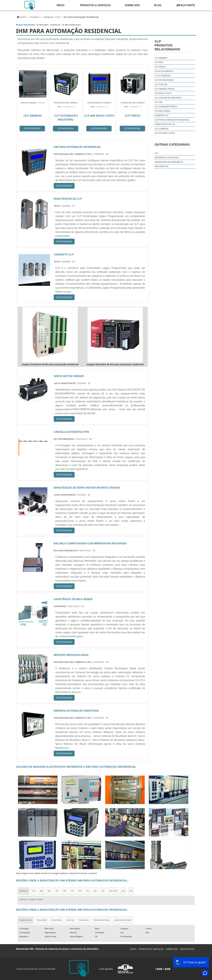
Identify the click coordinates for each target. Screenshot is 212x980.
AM (123, 891)
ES (49, 891)
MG (41, 891)
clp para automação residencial (172, 120)
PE (88, 891)
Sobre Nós (132, 5)
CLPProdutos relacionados (167, 45)
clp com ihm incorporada (168, 98)
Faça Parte (186, 5)
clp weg (159, 62)
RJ (34, 891)
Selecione (23, 891)
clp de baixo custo (165, 133)
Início (61, 5)
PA (131, 891)
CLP (156, 153)
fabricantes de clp (165, 124)
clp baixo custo (163, 93)
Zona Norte (42, 920)
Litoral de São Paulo (123, 920)
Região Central (26, 920)
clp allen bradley (164, 71)
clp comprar (162, 129)
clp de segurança (164, 80)
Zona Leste (84, 920)
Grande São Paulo (101, 920)
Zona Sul (70, 920)
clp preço (160, 67)
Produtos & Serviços (95, 5)
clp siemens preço (165, 89)
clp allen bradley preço (71, 25)
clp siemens (161, 58)
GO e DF (113, 891)
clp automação (163, 76)
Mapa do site (187, 949)
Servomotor (161, 166)
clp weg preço (163, 111)
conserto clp (55, 25)
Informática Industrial (167, 158)
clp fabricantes (42, 25)
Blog (158, 5)
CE (103, 891)
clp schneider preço (166, 107)
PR (65, 891)
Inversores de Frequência (169, 162)
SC (72, 891)
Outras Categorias (172, 145)
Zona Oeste (56, 920)
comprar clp (162, 115)
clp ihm (158, 102)
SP (57, 891)
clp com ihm (161, 85)
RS (80, 891)
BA (95, 891)
